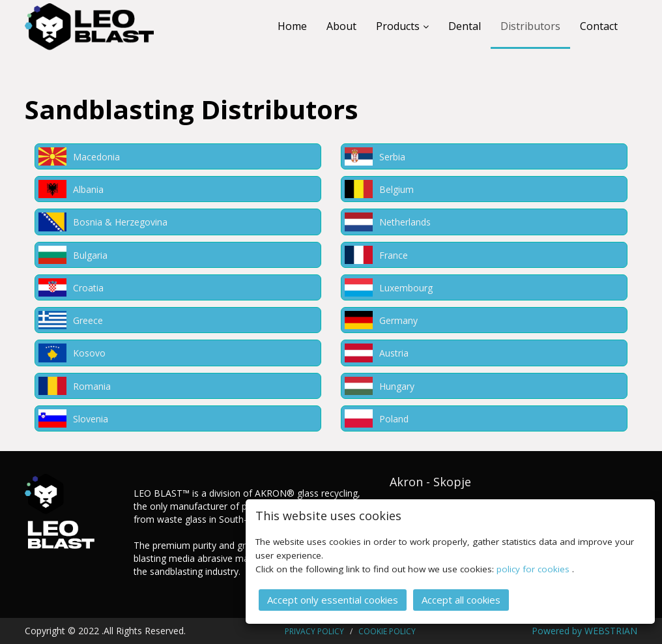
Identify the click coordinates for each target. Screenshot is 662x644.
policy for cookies (534, 568)
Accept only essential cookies (333, 599)
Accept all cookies (461, 599)
